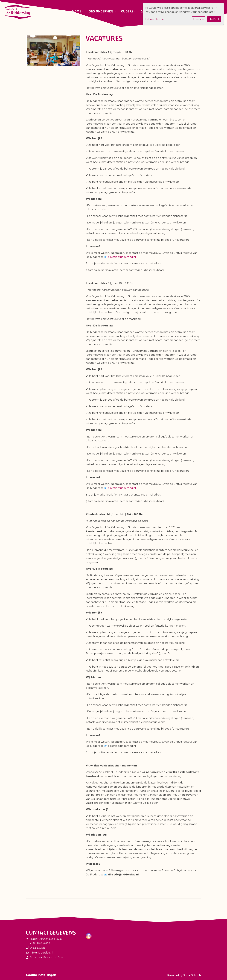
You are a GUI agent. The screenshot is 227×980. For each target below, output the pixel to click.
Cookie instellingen (41, 975)
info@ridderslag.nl (42, 953)
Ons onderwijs (102, 11)
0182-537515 (38, 948)
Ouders (128, 11)
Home (77, 11)
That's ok (214, 19)
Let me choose (155, 19)
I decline (199, 19)
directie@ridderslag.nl (122, 257)
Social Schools (192, 975)
